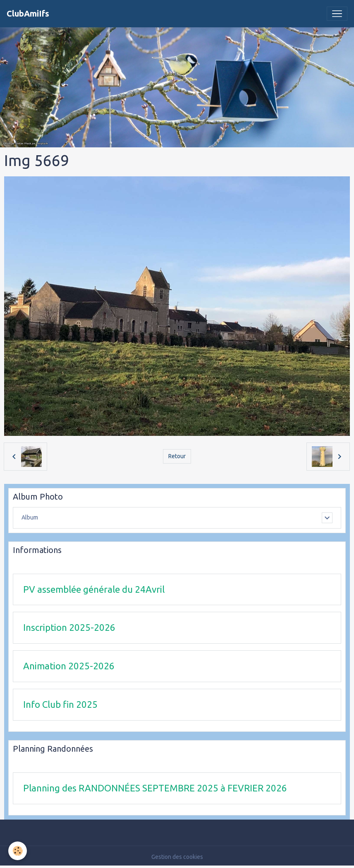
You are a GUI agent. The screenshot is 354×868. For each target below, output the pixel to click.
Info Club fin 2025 (60, 704)
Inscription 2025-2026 (69, 627)
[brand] (28, 14)
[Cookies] (18, 851)
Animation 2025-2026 (69, 666)
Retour (177, 456)
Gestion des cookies (177, 857)
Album (30, 517)
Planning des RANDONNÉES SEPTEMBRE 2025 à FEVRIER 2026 (155, 788)
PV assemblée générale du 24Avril (94, 589)
